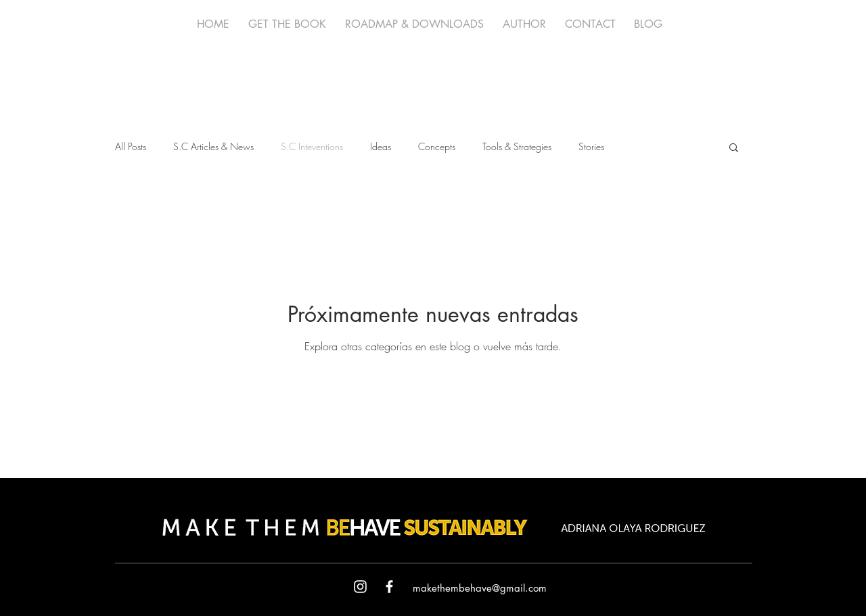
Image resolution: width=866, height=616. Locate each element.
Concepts (437, 146)
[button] (734, 148)
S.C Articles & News (213, 146)
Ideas (381, 146)
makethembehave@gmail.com (480, 588)
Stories (591, 146)
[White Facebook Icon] (389, 587)
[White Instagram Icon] (360, 587)
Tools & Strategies (517, 146)
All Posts (131, 146)
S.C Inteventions (312, 146)
